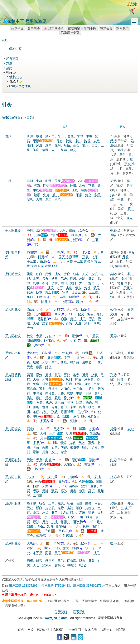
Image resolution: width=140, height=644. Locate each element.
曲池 (43, 261)
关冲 (30, 477)
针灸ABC (15, 77)
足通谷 (45, 421)
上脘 (75, 190)
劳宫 (87, 464)
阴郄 (30, 340)
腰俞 (39, 136)
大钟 (43, 433)
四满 (91, 443)
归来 (78, 288)
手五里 (79, 261)
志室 (73, 407)
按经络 (14, 81)
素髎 (45, 150)
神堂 (70, 402)
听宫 (48, 367)
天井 (45, 486)
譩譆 (80, 402)
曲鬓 (88, 503)
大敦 (30, 543)
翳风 (55, 491)
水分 (82, 186)
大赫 (72, 443)
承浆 (58, 199)
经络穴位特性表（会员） (19, 117)
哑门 (30, 145)
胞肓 (82, 407)
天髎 (36, 491)
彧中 (55, 452)
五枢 (80, 517)
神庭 (36, 150)
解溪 (72, 297)
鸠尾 (37, 195)
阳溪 (41, 257)
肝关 (91, 561)
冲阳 (99, 297)
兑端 (64, 150)
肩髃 (94, 261)
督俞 (36, 384)
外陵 (51, 288)
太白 (83, 309)
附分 (40, 402)
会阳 (98, 393)
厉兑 (79, 302)
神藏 (45, 452)
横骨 (63, 443)
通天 (85, 375)
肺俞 (78, 379)
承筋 (36, 412)
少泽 (30, 353)
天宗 (45, 362)
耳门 (91, 491)
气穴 (82, 443)
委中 (67, 398)
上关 (51, 503)
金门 (60, 416)
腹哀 (45, 323)
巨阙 (84, 190)
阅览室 (121, 629)
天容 (30, 367)
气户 (64, 279)
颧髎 (39, 367)
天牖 (45, 491)
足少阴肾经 (13, 429)
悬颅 (70, 503)
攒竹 (39, 375)
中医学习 (75, 629)
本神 (70, 508)
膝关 (66, 548)
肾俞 (42, 389)
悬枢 (71, 136)
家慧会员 (106, 29)
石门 (81, 181)
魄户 (49, 402)
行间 (57, 543)
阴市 (39, 292)
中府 (30, 230)
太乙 (82, 283)
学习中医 (90, 29)
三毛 (61, 561)
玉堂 (79, 195)
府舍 (92, 319)
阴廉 (48, 553)
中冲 (37, 469)
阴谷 (36, 443)
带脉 (71, 517)
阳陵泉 (78, 522)
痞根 (30, 561)
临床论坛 (91, 629)
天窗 (98, 362)
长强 (30, 136)
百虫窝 (71, 561)
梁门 (64, 283)
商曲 (45, 447)
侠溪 (39, 536)
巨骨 (132, 252)
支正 (67, 358)
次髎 (70, 393)
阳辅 (59, 526)
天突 (39, 199)
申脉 (36, 416)
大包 (30, 328)
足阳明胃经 (13, 274)
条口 (30, 297)
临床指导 (17, 29)
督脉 (8, 136)
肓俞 (36, 447)
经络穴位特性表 (20, 86)
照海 (69, 433)
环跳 (36, 522)
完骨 (61, 508)
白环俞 (50, 393)
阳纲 (36, 407)
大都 (57, 309)
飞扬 (55, 412)
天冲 (30, 508)
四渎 (36, 486)
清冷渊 (74, 486)
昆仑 (81, 412)
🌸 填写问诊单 (54, 29)
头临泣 (90, 508)
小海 (76, 358)
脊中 (80, 136)
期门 (97, 553)
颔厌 (61, 503)
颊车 (76, 274)
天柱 (36, 379)
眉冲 (48, 375)
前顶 (85, 145)
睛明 (30, 375)
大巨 (60, 288)
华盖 (98, 195)
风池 (64, 512)
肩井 (73, 512)
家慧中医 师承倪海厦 (27, 21)
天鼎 (34, 266)
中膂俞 (38, 393)
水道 (69, 288)
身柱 (78, 141)
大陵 (67, 464)
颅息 (73, 491)
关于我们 (61, 612)
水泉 (52, 433)
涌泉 (30, 429)
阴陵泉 (42, 319)
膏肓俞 (60, 402)
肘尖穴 (59, 565)
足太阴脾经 (13, 309)
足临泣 (63, 531)
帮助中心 (106, 629)
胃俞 (97, 384)
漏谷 (90, 314)
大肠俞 (65, 389)
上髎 (61, 393)
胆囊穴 (71, 565)
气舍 (45, 279)
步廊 (94, 447)
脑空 (55, 512)
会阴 (30, 181)
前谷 (44, 353)
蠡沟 (47, 548)
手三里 (32, 261)
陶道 (87, 141)
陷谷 (44, 302)
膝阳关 (65, 522)
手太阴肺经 (13, 230)
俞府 (64, 452)
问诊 (31, 629)
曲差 (58, 375)
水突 (36, 279)
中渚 (71, 477)
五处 (67, 375)
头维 (94, 274)
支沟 (62, 482)
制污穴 (84, 565)
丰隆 (63, 297)
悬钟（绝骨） (92, 526)
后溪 (65, 353)
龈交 (73, 150)
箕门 (73, 319)
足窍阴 (67, 536)
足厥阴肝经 (13, 543)
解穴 (39, 561)
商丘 (58, 314)
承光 (76, 375)
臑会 (94, 486)
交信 (43, 438)
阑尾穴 (50, 561)
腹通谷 (75, 447)
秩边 (91, 407)
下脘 (91, 186)
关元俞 (78, 389)
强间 (58, 145)
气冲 (87, 288)
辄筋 (91, 512)
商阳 (30, 252)
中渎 (55, 522)
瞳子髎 (31, 503)
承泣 (30, 274)
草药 (9, 68)
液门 (51, 477)
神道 (69, 141)
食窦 (69, 323)
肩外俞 (75, 362)
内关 (43, 464)
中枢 (89, 136)
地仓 (58, 274)
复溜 (93, 433)
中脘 (36, 190)
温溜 (69, 257)
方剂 (9, 63)
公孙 (37, 314)
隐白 (30, 309)
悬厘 (79, 503)
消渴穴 (47, 565)
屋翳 (82, 279)
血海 (64, 319)
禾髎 (48, 266)
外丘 (41, 526)
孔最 (37, 235)
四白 (39, 274)
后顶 (67, 145)
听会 (42, 503)
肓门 (64, 407)
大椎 (97, 141)
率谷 (98, 503)
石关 (55, 447)
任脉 (8, 181)
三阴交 (80, 314)
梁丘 (48, 292)
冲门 (83, 319)
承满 (55, 283)
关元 (58, 181)
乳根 (36, 283)
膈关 (89, 402)
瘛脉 (64, 491)
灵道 (75, 336)
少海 (48, 336)
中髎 (79, 393)
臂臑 (87, 261)
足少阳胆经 (13, 503)
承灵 (45, 512)
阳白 (79, 508)
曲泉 (75, 548)
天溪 (78, 323)
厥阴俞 (89, 379)
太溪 (92, 429)
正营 (36, 512)
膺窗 (91, 279)
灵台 (60, 141)
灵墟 (36, 452)
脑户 (48, 145)
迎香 (55, 266)
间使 (92, 460)
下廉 (85, 257)
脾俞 (87, 384)
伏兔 (30, 292)
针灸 (9, 72)
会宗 (82, 482)
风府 (39, 145)
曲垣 (64, 362)
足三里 (76, 292)
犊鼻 (65, 292)
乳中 (131, 274)
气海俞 (53, 389)
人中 (55, 150)
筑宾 (69, 438)
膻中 (56, 195)
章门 (58, 553)
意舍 (45, 407)
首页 (5, 40)
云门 (39, 230)
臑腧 (36, 362)
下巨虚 (41, 297)
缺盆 (55, 279)
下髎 (88, 393)
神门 (47, 340)
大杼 (45, 379)
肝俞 (69, 384)
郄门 (75, 460)
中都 (57, 548)
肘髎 (70, 261)
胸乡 (87, 323)
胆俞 (78, 384)
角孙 (82, 491)
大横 (36, 323)
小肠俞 (90, 389)
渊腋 (82, 512)
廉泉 (48, 199)
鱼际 (75, 240)
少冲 (37, 345)
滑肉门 (93, 283)
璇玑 (30, 199)
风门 (69, 379)
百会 (76, 145)
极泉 (30, 336)
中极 (39, 181)
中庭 (46, 195)
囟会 (94, 145)
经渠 (75, 235)
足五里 (38, 553)
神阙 (73, 186)
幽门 (85, 447)
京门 (47, 517)
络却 (94, 375)
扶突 (41, 266)
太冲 (83, 543)
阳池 (98, 477)
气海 (37, 186)
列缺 (54, 235)
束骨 (91, 416)
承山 (45, 412)
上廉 (95, 257)
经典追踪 (12, 59)
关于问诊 (34, 29)
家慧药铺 (74, 29)
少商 (95, 240)
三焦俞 (31, 389)
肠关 (82, 561)
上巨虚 (93, 292)
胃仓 (55, 407)
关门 (73, 283)
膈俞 (45, 384)
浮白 (39, 508)
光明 (50, 526)
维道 (89, 517)
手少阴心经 (13, 336)
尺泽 (81, 230)
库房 (73, 279)
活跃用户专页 (70, 33)
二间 (57, 252)
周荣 (97, 323)
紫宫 (88, 195)
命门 (61, 136)
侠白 (72, 230)
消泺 (84, 486)
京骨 (76, 416)
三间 (83, 252)
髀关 (97, 288)
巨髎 (48, 274)
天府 (63, 230)
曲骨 (48, 181)
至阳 (36, 141)
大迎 (67, 274)
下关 (85, 274)
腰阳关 (50, 136)
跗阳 (64, 412)
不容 (45, 283)
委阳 (58, 398)
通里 (95, 336)
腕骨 (85, 353)
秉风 (55, 362)
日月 (101, 512)
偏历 (62, 257)
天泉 (39, 460)
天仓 (36, 565)
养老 (51, 358)
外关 (38, 482)
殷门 (39, 398)
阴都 (64, 447)
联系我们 (123, 29)
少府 (73, 340)
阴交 (46, 186)
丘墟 (47, 531)
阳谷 (100, 353)
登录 (134, 4)
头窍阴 (50, 508)
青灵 (39, 336)
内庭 (65, 302)
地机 (100, 314)
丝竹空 (38, 495)
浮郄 (48, 398)
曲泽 (48, 460)
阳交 (100, 522)
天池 (30, 460)
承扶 (30, 398)
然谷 (57, 429)
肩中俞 (87, 362)
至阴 (73, 421)
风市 (45, 522)
